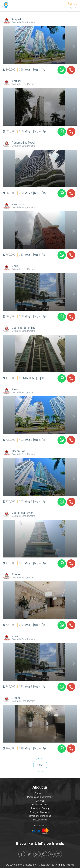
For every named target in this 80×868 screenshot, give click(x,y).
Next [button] (71, 46)
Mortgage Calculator (40, 812)
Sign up (72, 4)
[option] (40, 45)
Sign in (72, 7)
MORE (40, 765)
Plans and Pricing (40, 808)
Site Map (40, 801)
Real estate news (40, 805)
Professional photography (40, 797)
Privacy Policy (40, 820)
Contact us (40, 793)
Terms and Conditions (40, 816)
